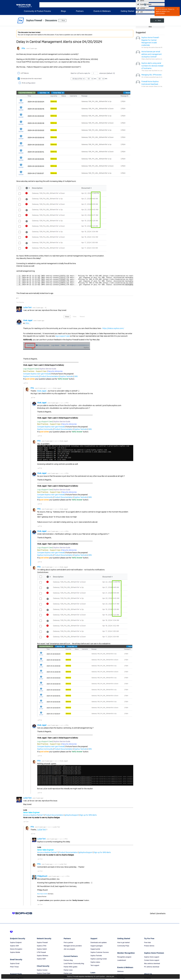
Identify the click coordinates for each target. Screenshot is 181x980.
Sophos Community (31, 379)
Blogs (63, 11)
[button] (145, 5)
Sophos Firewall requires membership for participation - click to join (91, 976)
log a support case (63, 338)
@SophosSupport (72, 817)
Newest (82, 319)
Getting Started (127, 11)
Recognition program (124, 959)
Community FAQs (123, 948)
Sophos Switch (42, 951)
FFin (23, 48)
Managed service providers (73, 948)
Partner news (68, 972)
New (159, 20)
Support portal (95, 951)
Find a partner (68, 945)
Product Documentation (49, 379)
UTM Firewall (41, 954)
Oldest (67, 319)
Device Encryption (16, 951)
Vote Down (27, 385)
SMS (76, 379)
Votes (75, 319)
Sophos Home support (152, 959)
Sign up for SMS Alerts (88, 817)
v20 (141, 12)
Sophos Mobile (15, 954)
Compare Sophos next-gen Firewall (37, 376)
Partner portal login (70, 979)
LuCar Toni (27, 310)
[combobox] (90, 5)
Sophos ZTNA (42, 948)
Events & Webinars (102, 11)
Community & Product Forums (37, 11)
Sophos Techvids (66, 379)
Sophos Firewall (146, 4)
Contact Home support (152, 962)
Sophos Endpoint (16, 945)
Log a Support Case (31, 371)
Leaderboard (122, 962)
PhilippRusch (42, 878)
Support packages (97, 948)
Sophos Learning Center (99, 961)
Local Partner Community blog (74, 966)
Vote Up (24, 385)
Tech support (95, 968)
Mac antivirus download (152, 966)
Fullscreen (129, 286)
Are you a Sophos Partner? (33, 817)
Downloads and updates (99, 945)
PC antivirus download (152, 969)
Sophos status (95, 964)
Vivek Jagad (28, 323)
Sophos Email (15, 966)
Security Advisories (55, 373)
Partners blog (68, 962)
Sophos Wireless (42, 958)
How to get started (123, 945)
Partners (80, 11)
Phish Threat (14, 969)
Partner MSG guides (71, 969)
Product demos (149, 948)
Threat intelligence (97, 979)
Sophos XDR (14, 948)
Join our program (69, 951)
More (63, 20)
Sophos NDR (41, 961)
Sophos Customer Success (100, 954)
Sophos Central (42, 972)
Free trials (148, 945)
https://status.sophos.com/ (113, 331)
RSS (150, 27)
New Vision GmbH (42, 896)
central (143, 8)
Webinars (120, 974)
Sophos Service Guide (48, 371)
